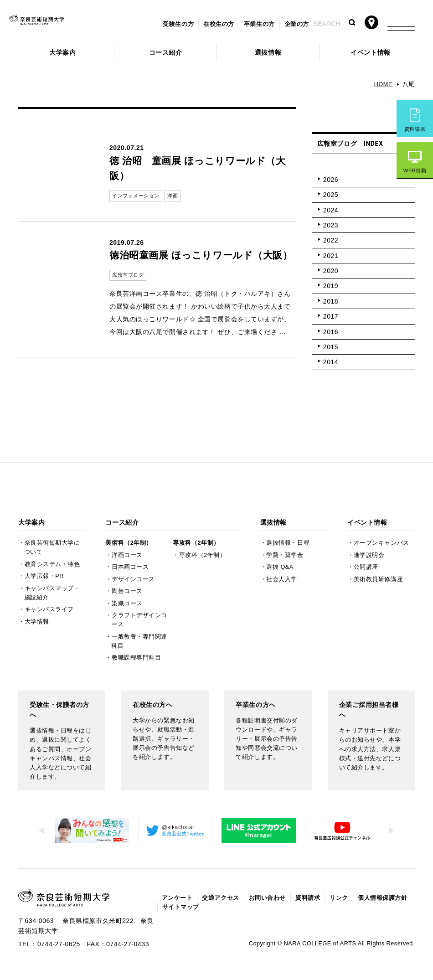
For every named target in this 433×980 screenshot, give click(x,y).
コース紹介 (166, 52)
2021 (331, 256)
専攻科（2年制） (196, 543)
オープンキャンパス (381, 543)
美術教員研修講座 (378, 579)
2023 (331, 225)
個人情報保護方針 (382, 898)
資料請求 (415, 129)
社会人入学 (282, 579)
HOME (383, 84)
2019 (331, 286)
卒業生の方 (259, 24)
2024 (331, 210)
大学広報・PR (44, 576)
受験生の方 (178, 24)
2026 (331, 180)
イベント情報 (370, 52)
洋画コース (127, 555)
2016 (331, 332)
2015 (331, 347)
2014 (331, 362)
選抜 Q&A (280, 567)
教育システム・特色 (52, 564)
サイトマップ (181, 907)
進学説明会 (369, 555)
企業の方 (297, 24)
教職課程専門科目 (136, 658)
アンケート (177, 898)
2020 (331, 271)
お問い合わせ (267, 898)
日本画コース (130, 567)
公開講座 (366, 567)
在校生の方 (219, 24)
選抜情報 (268, 52)
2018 (331, 301)
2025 (331, 195)
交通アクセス (220, 898)
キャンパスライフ (49, 609)
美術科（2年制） (129, 543)
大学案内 (62, 52)
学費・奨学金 (285, 555)
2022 (331, 240)
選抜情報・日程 (288, 543)
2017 (331, 316)
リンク (339, 898)
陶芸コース (127, 591)
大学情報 (37, 622)
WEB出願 (415, 170)
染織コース (127, 603)
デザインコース (133, 579)
